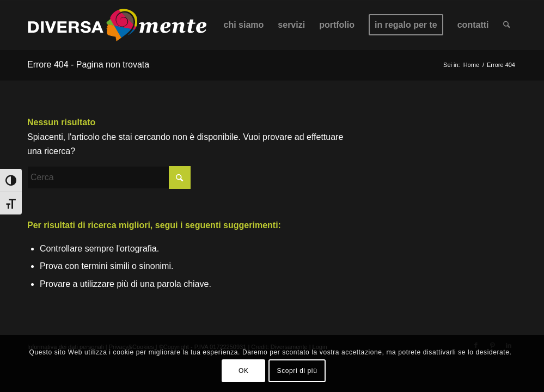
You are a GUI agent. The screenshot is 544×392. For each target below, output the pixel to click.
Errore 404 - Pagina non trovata (88, 65)
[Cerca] (507, 25)
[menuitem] (244, 25)
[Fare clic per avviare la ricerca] (180, 177)
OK (244, 371)
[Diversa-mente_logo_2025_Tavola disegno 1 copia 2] (117, 25)
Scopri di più (297, 371)
